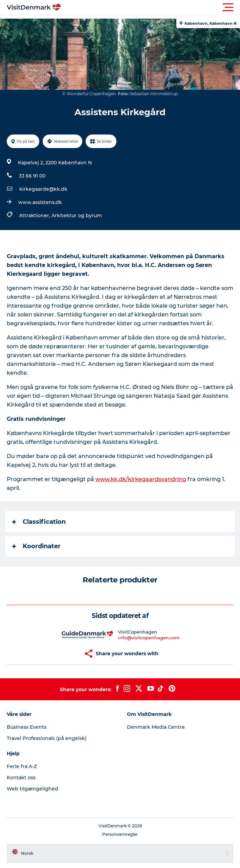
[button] (150, 7)
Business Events (27, 727)
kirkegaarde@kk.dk (43, 189)
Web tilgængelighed (32, 789)
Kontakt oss (21, 778)
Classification (39, 522)
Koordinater (36, 546)
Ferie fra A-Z (22, 766)
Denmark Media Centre (156, 727)
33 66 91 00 (32, 176)
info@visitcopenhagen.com (149, 638)
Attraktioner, (35, 215)
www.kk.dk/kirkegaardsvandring (141, 479)
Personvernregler (120, 834)
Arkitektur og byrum (77, 215)
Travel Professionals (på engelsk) (47, 738)
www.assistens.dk (40, 202)
